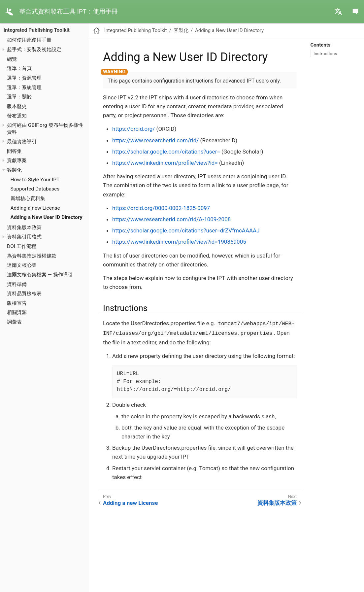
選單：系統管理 (24, 87)
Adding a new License (35, 208)
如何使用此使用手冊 (29, 40)
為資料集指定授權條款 (32, 256)
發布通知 (17, 116)
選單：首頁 (19, 68)
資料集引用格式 (24, 237)
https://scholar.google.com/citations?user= (166, 152)
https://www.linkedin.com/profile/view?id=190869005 (179, 242)
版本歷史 (17, 106)
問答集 (14, 151)
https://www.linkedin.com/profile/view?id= (165, 163)
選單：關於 (19, 97)
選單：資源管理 (24, 78)
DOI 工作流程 (22, 246)
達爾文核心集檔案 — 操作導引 (40, 275)
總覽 (12, 59)
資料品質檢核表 (24, 294)
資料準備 (17, 284)
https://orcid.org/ (133, 129)
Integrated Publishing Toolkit (37, 30)
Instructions (325, 53)
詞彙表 (14, 322)
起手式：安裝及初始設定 (34, 50)
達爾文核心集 (22, 265)
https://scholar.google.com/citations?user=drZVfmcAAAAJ (186, 230)
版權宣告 (17, 303)
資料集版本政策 (24, 227)
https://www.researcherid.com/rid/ (155, 140)
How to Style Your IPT (35, 180)
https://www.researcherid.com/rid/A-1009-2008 (171, 219)
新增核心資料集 (28, 198)
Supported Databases (35, 189)
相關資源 (17, 312)
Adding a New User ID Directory (47, 217)
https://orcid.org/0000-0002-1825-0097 (161, 208)
